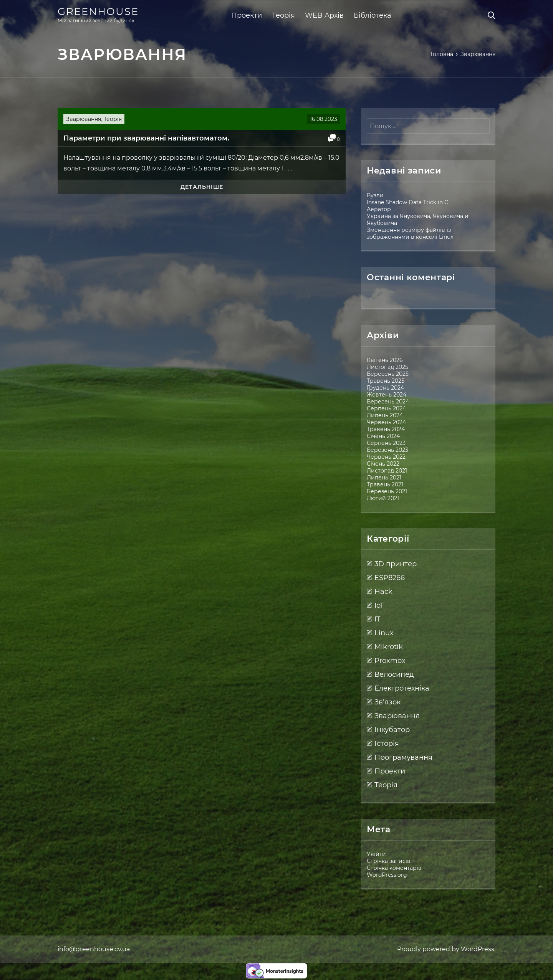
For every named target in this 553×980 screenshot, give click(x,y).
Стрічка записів (389, 861)
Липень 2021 (384, 478)
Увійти (376, 854)
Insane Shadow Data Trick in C (407, 202)
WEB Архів (324, 15)
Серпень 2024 (386, 408)
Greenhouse (98, 12)
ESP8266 (390, 578)
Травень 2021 (385, 484)
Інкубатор (392, 730)
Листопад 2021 (387, 471)
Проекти (247, 15)
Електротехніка (402, 688)
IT (377, 619)
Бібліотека (373, 15)
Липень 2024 (385, 415)
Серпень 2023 (386, 443)
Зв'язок (387, 702)
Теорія (283, 15)
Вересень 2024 (388, 402)
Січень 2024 (383, 436)
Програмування (403, 757)
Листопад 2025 (387, 367)
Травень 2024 (386, 429)
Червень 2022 (386, 457)
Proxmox (390, 661)
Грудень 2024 (385, 388)
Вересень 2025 (388, 374)
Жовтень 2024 (387, 395)
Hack (383, 592)
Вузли (375, 195)
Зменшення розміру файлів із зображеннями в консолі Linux (410, 233)
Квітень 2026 (385, 360)
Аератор (379, 209)
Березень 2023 (387, 450)
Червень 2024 (386, 422)
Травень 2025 (386, 381)
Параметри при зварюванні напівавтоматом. (146, 138)
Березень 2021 (387, 491)
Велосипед (394, 674)
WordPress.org (387, 875)
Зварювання (84, 119)
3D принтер (396, 564)
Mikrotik (389, 647)
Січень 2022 (383, 464)
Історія (387, 744)
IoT (379, 605)
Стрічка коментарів (394, 868)
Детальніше (202, 187)
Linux (384, 633)
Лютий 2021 (383, 498)
